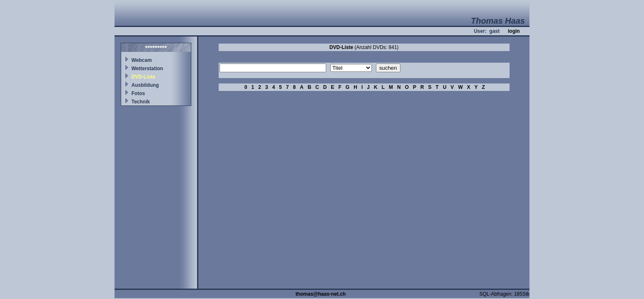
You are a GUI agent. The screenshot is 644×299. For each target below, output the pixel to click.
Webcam (142, 60)
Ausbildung (145, 85)
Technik (141, 102)
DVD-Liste (143, 77)
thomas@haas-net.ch (321, 294)
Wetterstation (147, 69)
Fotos (138, 93)
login (514, 31)
